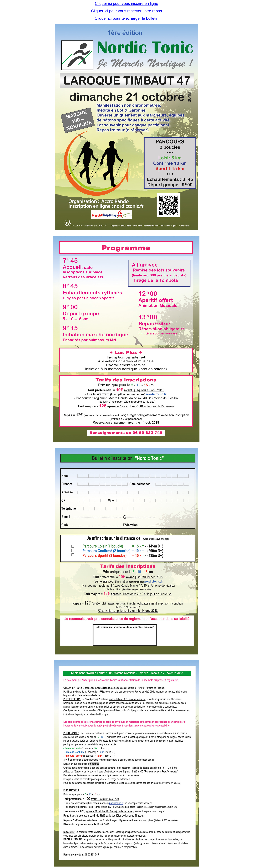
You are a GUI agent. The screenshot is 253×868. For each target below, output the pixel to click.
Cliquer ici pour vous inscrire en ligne (126, 3)
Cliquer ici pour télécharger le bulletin (127, 18)
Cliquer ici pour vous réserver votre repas (127, 11)
